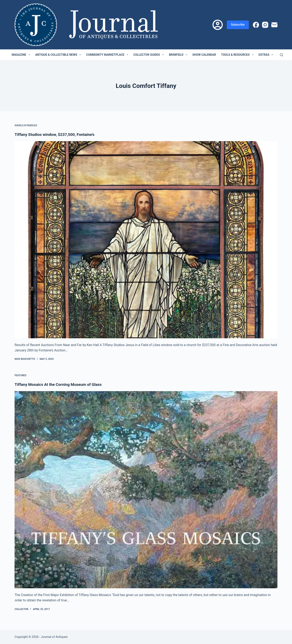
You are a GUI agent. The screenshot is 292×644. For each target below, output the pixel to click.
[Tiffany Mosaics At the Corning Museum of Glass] (146, 490)
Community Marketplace (108, 55)
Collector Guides (149, 55)
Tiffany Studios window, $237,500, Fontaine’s (56, 134)
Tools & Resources (238, 55)
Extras (267, 55)
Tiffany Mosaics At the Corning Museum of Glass (60, 384)
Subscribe (238, 25)
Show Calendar (204, 55)
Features (20, 375)
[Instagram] (265, 25)
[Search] (281, 55)
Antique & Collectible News (59, 55)
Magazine (22, 55)
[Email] (274, 25)
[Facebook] (256, 25)
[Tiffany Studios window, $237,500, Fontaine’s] (146, 240)
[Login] (218, 25)
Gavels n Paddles (26, 125)
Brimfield (179, 55)
